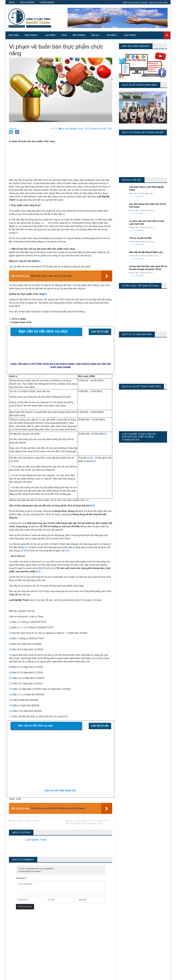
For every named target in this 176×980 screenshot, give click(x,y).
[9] (104, 420)
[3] (39, 261)
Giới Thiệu (14, 35)
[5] (103, 381)
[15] (21, 551)
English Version (27, 2)
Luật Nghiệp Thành (84, 821)
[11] (94, 461)
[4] (45, 294)
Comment (22, 878)
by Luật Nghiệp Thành (71, 129)
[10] (105, 434)
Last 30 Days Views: (128, 931)
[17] (38, 571)
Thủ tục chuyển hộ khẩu (140, 238)
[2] (17, 233)
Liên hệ (11, 2)
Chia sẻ (13, 129)
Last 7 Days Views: (127, 927)
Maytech (61, 977)
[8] (103, 412)
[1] (64, 214)
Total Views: (124, 935)
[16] (68, 551)
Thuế (64, 35)
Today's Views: (125, 923)
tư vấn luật (100, 821)
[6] (101, 391)
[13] (93, 506)
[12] (87, 500)
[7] (33, 412)
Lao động (50, 35)
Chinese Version (47, 2)
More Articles (88, 968)
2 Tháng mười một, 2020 (99, 129)
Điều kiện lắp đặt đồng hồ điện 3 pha (146, 252)
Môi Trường (79, 35)
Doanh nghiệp (32, 821)
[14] (25, 547)
